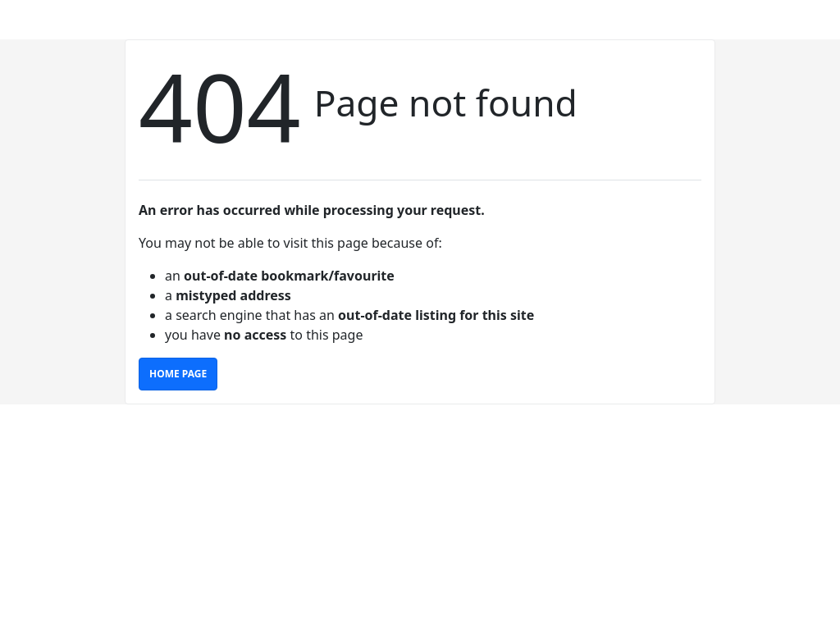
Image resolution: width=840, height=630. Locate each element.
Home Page (178, 374)
